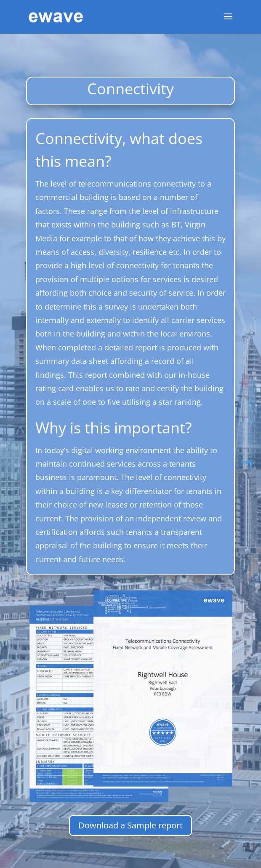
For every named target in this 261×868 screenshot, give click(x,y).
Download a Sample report (130, 825)
